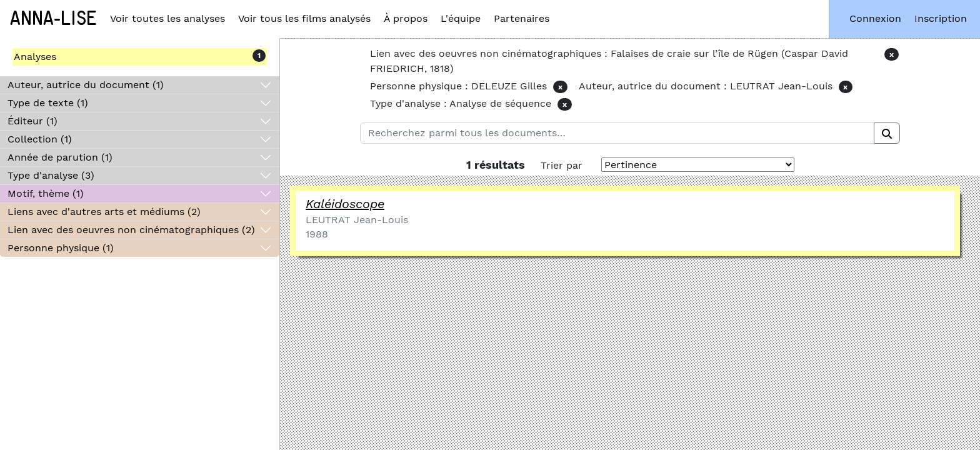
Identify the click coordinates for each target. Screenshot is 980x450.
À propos (406, 18)
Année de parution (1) (60, 157)
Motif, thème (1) (46, 193)
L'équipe (461, 18)
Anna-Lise (53, 19)
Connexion (875, 18)
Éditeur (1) (32, 121)
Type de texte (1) (48, 103)
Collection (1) (40, 139)
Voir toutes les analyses (167, 18)
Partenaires (522, 18)
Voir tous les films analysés (304, 18)
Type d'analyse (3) (51, 175)
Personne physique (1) (61, 248)
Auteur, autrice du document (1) (86, 85)
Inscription (941, 18)
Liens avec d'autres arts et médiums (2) (104, 212)
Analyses (35, 57)
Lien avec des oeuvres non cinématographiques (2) (131, 230)
